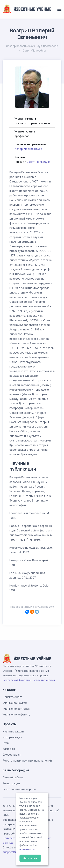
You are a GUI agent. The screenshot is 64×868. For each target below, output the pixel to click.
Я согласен (30, 858)
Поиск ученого (12, 697)
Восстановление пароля (19, 789)
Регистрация (11, 783)
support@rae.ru (13, 852)
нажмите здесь (28, 849)
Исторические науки (28, 149)
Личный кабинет (14, 777)
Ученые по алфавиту (16, 714)
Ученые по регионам (16, 709)
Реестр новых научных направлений (27, 761)
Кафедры (9, 749)
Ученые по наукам (15, 703)
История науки (12, 737)
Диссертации (12, 755)
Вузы (6, 743)
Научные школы (13, 731)
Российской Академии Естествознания (29, 680)
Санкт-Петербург (38, 162)
